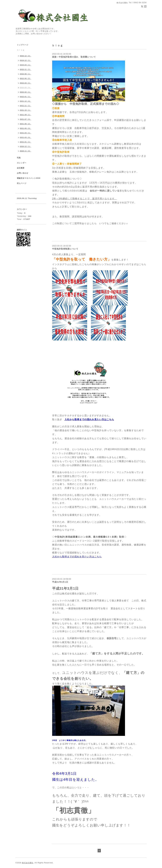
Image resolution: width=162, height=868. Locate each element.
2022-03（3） (26, 88)
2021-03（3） (26, 137)
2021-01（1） (26, 142)
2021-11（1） (26, 106)
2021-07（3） (26, 119)
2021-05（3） (26, 128)
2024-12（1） (26, 60)
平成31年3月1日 (60, 582)
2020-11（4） (26, 151)
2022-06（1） (26, 74)
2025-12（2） (26, 56)
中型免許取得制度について (65, 249)
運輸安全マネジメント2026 (29, 178)
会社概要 (21, 168)
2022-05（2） (26, 78)
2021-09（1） (26, 115)
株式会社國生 (28, 863)
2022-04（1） (26, 83)
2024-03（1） (26, 65)
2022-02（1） (26, 92)
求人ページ (22, 183)
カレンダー (22, 163)
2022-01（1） (26, 97)
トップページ (23, 45)
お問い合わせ (23, 173)
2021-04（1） (26, 133)
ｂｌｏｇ (21, 50)
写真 (19, 158)
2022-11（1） (26, 69)
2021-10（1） (26, 110)
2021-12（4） (26, 101)
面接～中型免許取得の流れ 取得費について (74, 57)
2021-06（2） (26, 124)
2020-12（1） (26, 146)
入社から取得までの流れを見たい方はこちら (89, 419)
